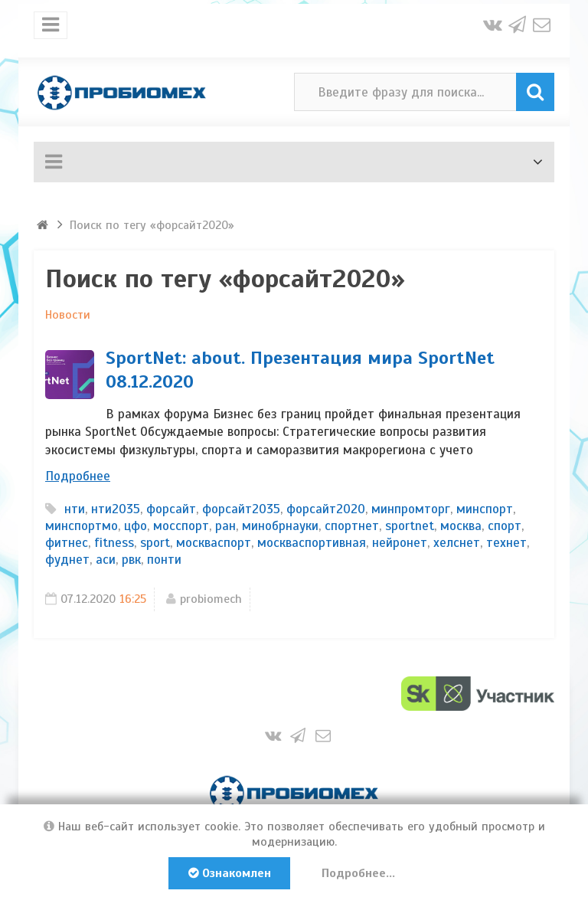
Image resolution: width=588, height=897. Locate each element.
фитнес (67, 543)
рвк (131, 560)
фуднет (67, 560)
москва (461, 526)
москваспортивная (312, 543)
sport (155, 543)
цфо (136, 526)
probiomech (211, 599)
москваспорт (214, 543)
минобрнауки (280, 526)
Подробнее (78, 476)
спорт (505, 526)
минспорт (485, 509)
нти (75, 509)
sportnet (410, 526)
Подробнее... (360, 873)
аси (106, 560)
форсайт (171, 509)
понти (164, 560)
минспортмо (82, 526)
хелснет (457, 543)
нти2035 (116, 509)
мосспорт (181, 526)
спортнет (352, 526)
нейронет (400, 543)
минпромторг (411, 509)
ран (225, 526)
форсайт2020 (326, 509)
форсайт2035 (241, 509)
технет (506, 543)
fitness (114, 543)
